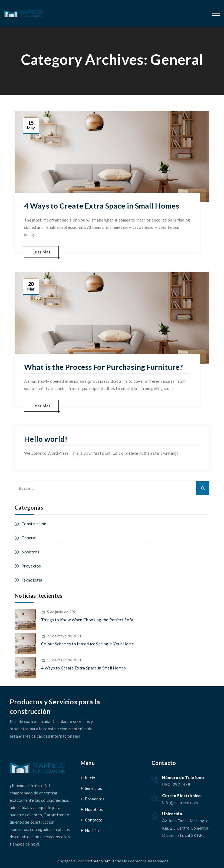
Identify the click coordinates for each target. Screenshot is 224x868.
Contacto (94, 819)
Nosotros (30, 551)
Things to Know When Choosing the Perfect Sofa (87, 619)
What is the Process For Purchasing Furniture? (105, 367)
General (29, 537)
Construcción (34, 523)
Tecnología (32, 579)
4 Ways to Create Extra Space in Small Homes (103, 206)
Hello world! (46, 438)
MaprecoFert (99, 860)
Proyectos (31, 565)
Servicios (94, 788)
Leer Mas (41, 252)
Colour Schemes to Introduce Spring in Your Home (88, 643)
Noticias (93, 830)
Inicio (90, 777)
